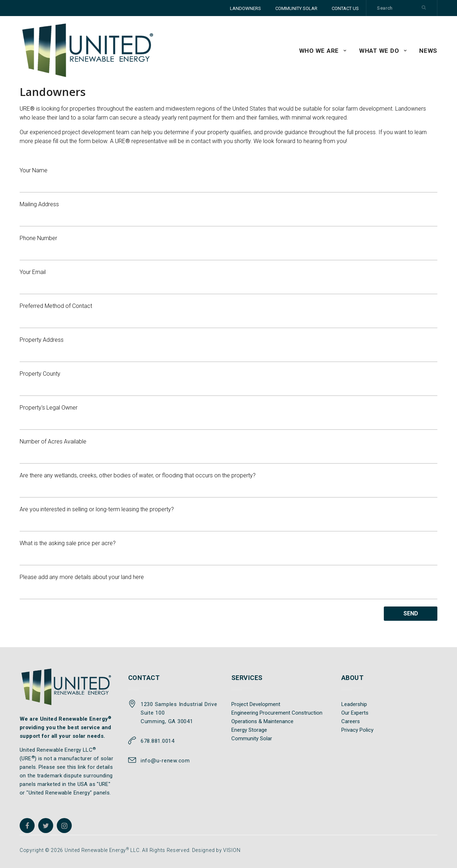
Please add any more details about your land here (228, 587)
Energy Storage (249, 730)
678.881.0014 (158, 741)
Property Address (228, 349)
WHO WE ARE (319, 51)
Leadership (354, 704)
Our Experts (355, 713)
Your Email (228, 281)
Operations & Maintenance (262, 721)
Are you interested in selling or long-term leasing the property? (228, 519)
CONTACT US (345, 8)
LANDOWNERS (245, 8)
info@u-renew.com (165, 761)
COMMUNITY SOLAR (296, 8)
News (428, 51)
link (82, 767)
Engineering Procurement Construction (277, 713)
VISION (232, 850)
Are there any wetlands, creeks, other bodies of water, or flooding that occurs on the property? (228, 485)
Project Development (256, 704)
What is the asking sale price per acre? (228, 553)
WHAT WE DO (379, 51)
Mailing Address (228, 214)
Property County (228, 383)
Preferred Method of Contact (228, 315)
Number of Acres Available (228, 451)
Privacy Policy (357, 730)
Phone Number (228, 248)
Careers (351, 721)
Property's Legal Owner (228, 417)
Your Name (228, 180)
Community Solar (252, 738)
